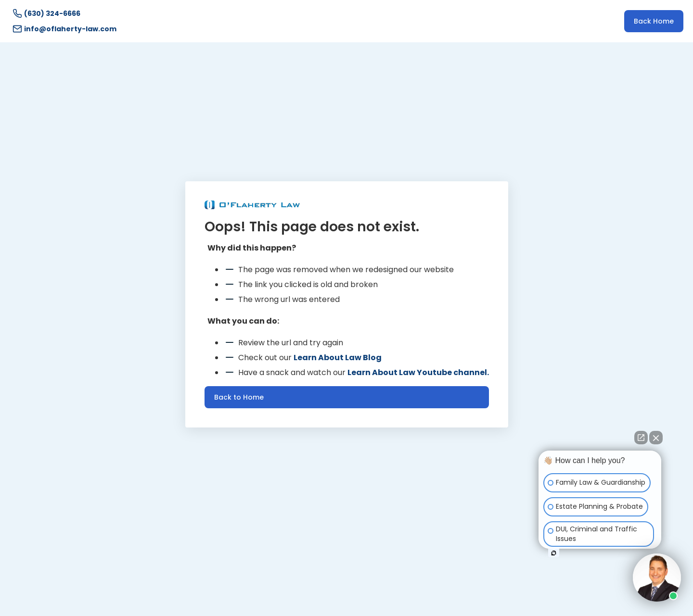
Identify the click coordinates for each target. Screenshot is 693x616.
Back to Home (239, 397)
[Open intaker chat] (554, 553)
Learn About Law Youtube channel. (418, 372)
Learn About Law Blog (338, 358)
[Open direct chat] (641, 438)
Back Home (654, 21)
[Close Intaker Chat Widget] (656, 438)
